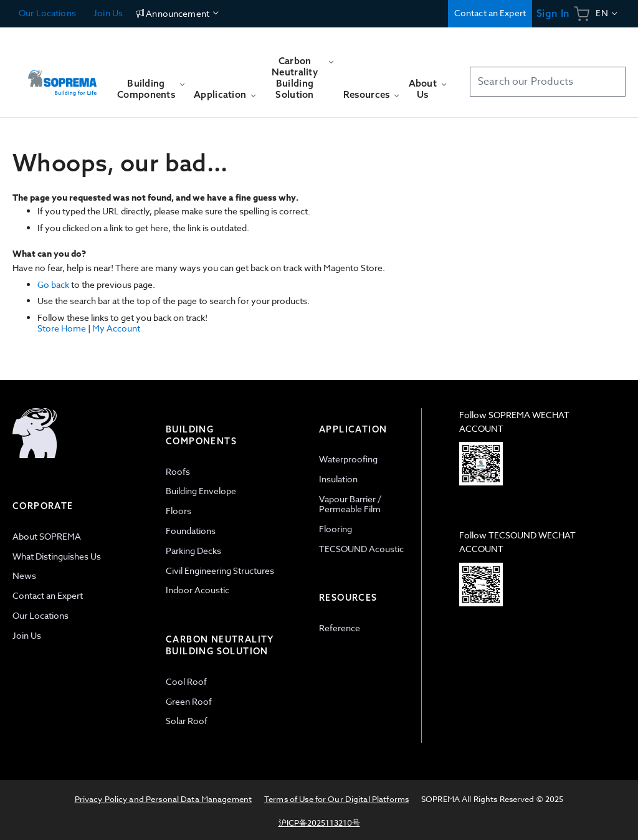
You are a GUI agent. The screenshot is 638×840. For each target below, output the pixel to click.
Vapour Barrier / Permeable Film (350, 504)
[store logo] (62, 77)
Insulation (338, 479)
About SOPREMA (47, 536)
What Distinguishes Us (57, 556)
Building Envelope (201, 491)
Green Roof (189, 701)
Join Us (107, 13)
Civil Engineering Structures (220, 570)
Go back (53, 284)
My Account (116, 328)
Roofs (178, 471)
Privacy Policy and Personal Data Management (164, 799)
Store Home (62, 328)
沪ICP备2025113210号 (319, 823)
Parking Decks (193, 551)
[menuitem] (151, 95)
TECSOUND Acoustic (361, 549)
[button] (607, 14)
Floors (179, 511)
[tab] (83, 575)
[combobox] (548, 82)
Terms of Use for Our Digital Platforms (336, 799)
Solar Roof (187, 721)
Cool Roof (186, 681)
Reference (340, 628)
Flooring (336, 529)
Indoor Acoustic (198, 590)
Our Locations (47, 13)
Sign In (553, 13)
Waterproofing (348, 459)
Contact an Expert (490, 13)
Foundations (191, 531)
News (24, 575)
